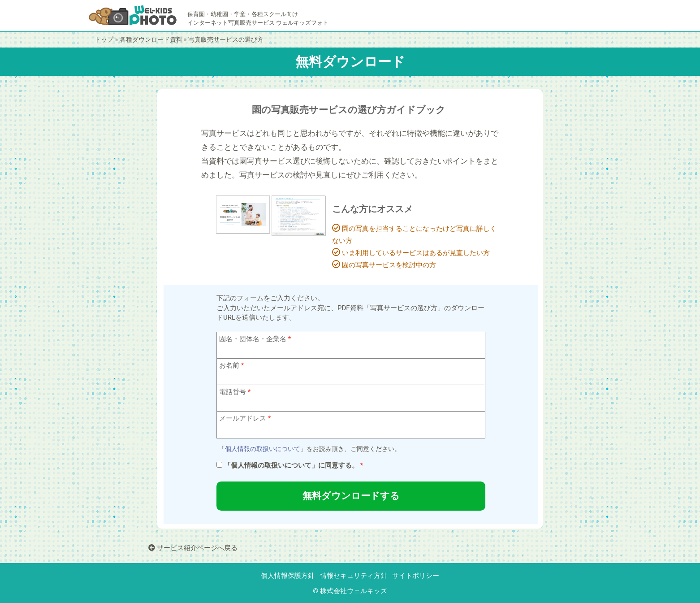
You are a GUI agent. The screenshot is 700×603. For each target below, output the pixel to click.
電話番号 (233, 392)
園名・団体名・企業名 (253, 339)
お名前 (229, 365)
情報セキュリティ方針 (354, 576)
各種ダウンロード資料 (151, 39)
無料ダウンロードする (351, 496)
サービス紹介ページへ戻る (193, 548)
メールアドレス (243, 418)
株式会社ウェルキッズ (354, 591)
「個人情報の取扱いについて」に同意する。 (291, 465)
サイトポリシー (416, 576)
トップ (104, 39)
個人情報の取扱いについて (263, 449)
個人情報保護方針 (288, 576)
